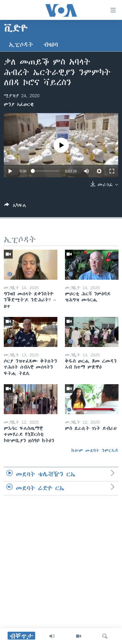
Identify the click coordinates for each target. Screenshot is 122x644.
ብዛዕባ (51, 45)
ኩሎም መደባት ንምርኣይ (95, 450)
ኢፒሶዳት (21, 45)
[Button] (15, 207)
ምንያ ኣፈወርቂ (19, 104)
